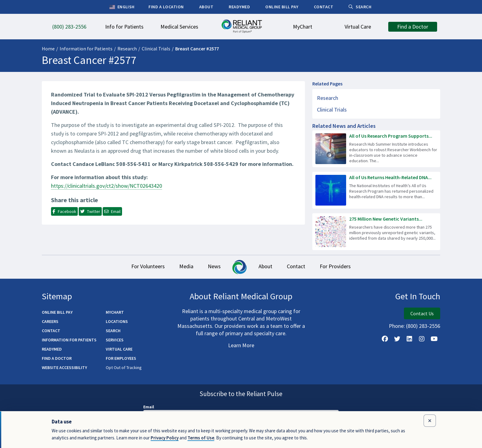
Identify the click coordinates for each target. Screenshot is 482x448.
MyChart (115, 313)
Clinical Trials (156, 49)
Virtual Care (119, 350)
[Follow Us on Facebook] (385, 340)
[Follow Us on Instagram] (422, 340)
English (122, 7)
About (268, 267)
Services (115, 340)
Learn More (241, 346)
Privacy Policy (165, 438)
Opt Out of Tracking (124, 368)
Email (149, 407)
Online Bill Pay (57, 313)
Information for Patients (86, 49)
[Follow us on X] (397, 340)
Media (180, 267)
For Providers (345, 267)
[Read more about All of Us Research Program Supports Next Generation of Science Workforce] (376, 149)
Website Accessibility (64, 368)
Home (48, 49)
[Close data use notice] (430, 421)
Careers (50, 322)
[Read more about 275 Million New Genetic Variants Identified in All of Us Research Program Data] (376, 232)
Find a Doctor (57, 359)
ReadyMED (52, 350)
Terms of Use (201, 438)
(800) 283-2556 (423, 326)
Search (113, 331)
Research (127, 49)
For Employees (121, 359)
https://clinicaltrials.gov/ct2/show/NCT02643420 (107, 186)
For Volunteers (138, 267)
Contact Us (422, 314)
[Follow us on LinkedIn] (409, 340)
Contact (302, 267)
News (212, 267)
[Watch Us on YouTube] (434, 340)
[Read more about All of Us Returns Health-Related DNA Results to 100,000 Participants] (376, 190)
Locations (117, 322)
